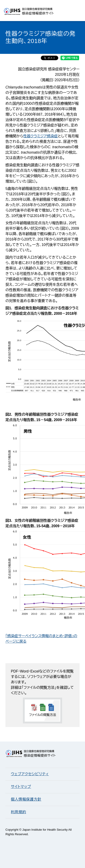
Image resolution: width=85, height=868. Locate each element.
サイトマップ (21, 787)
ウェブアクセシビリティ (30, 774)
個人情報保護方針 (26, 799)
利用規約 (18, 812)
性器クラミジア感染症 (41, 136)
